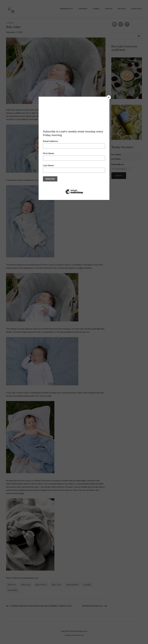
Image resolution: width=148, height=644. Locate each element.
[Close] (109, 97)
